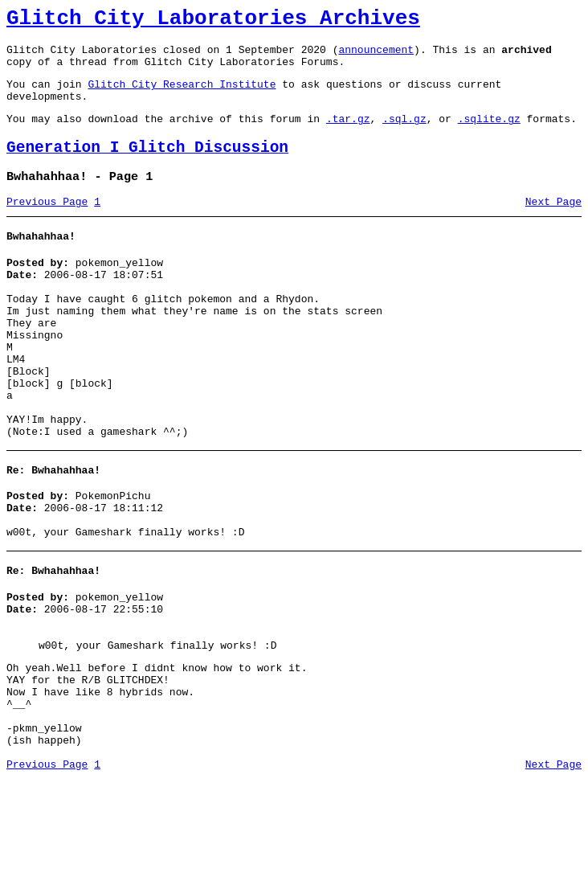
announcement (376, 56)
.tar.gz (348, 135)
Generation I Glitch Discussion (147, 167)
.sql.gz (404, 135)
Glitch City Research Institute (182, 96)
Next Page (553, 226)
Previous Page (47, 226)
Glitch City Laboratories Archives (213, 21)
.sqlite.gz (489, 135)
